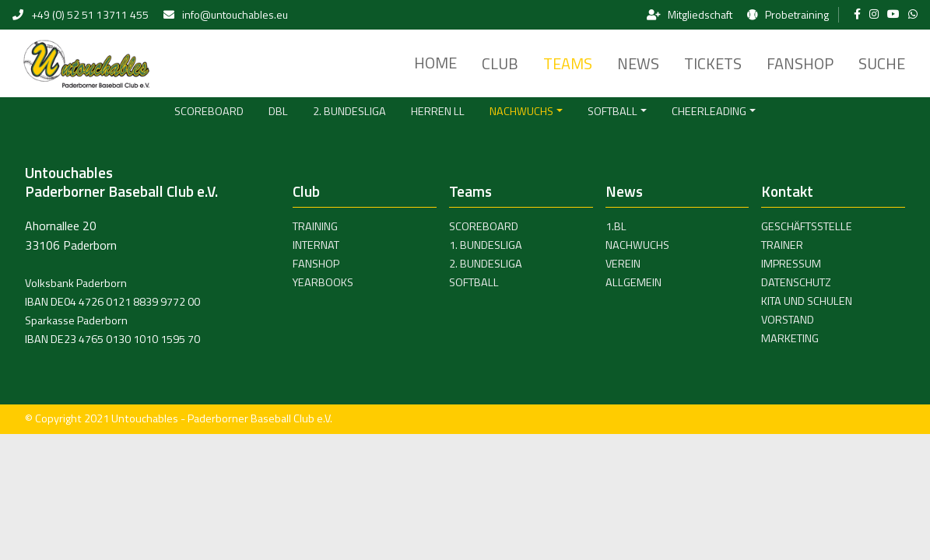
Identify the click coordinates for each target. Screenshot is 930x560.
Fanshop (800, 63)
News (638, 63)
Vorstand (788, 320)
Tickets (713, 63)
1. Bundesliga (486, 245)
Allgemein (633, 282)
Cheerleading (709, 111)
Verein (623, 264)
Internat (316, 245)
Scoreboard (209, 111)
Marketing (790, 338)
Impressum (791, 264)
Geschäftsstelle (807, 226)
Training (315, 226)
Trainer (782, 245)
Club (500, 63)
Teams (568, 63)
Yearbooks (323, 282)
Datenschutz (796, 282)
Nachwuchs (521, 111)
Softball (612, 111)
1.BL (616, 226)
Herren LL (438, 111)
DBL (278, 111)
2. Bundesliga (349, 111)
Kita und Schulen (807, 301)
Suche (882, 63)
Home (435, 63)
